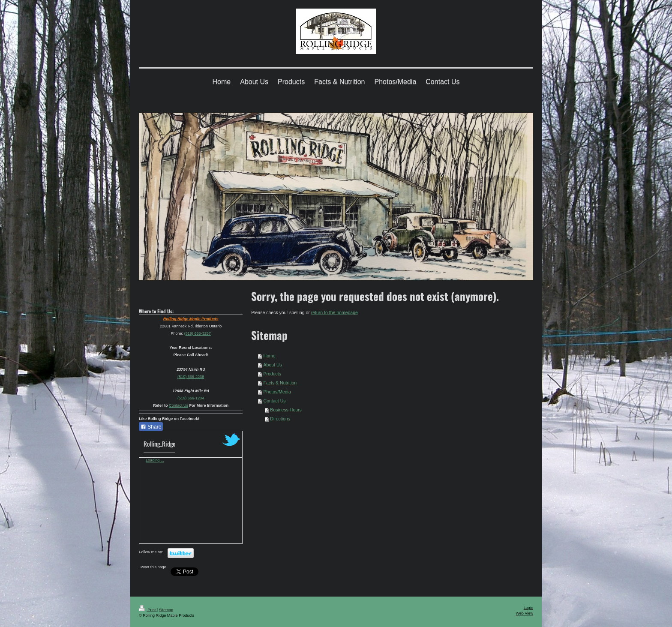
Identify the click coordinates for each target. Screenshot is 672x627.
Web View (524, 613)
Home (270, 356)
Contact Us (275, 401)
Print (148, 610)
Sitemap (166, 610)
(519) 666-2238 (191, 377)
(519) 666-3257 (198, 333)
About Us (273, 365)
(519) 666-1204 (191, 398)
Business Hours (286, 410)
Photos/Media (277, 392)
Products (272, 374)
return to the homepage (334, 312)
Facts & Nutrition (280, 383)
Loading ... (155, 460)
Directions (280, 419)
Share (151, 427)
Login (528, 608)
